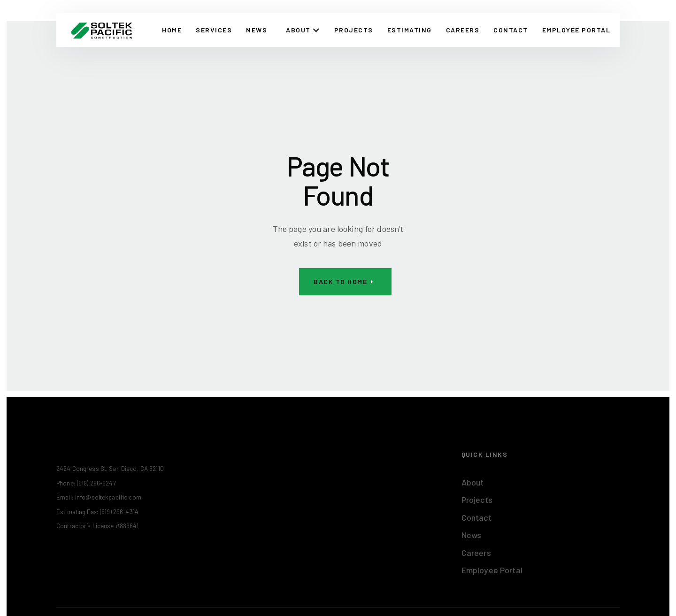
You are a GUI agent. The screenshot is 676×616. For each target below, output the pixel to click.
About (473, 482)
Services (214, 30)
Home (172, 30)
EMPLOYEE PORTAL (576, 30)
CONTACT (511, 30)
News (257, 30)
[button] (303, 30)
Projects (354, 30)
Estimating (410, 30)
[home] (102, 30)
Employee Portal (492, 570)
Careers (463, 30)
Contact (476, 517)
